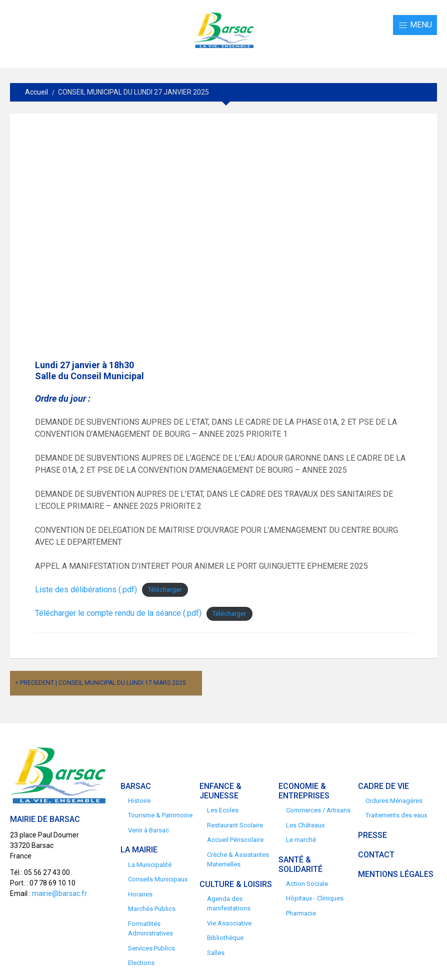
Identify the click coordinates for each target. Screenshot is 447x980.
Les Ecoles (223, 810)
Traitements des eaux (396, 815)
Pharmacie (301, 913)
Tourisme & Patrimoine (160, 815)
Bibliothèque (225, 938)
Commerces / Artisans (318, 810)
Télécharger (165, 590)
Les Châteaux (305, 825)
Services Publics (151, 948)
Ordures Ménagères (394, 801)
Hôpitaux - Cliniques (315, 898)
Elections (141, 963)
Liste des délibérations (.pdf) (86, 590)
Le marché (301, 840)
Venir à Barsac (148, 830)
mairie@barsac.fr (59, 893)
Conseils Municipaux (158, 879)
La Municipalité (150, 865)
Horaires (140, 894)
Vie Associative (229, 923)
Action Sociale (307, 884)
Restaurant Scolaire (235, 825)
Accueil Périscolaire (235, 840)
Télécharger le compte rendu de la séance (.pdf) (118, 613)
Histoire (139, 801)
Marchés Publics (152, 909)
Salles (216, 953)
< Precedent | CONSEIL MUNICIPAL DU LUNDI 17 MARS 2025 (100, 683)
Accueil (36, 92)
